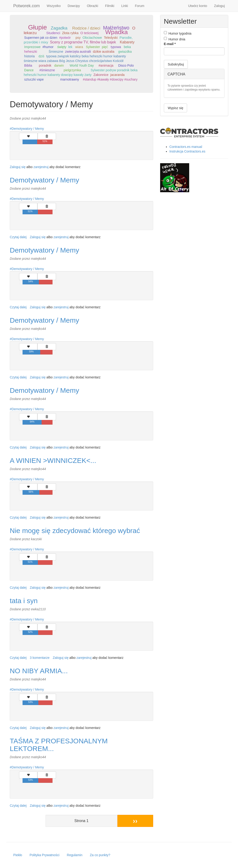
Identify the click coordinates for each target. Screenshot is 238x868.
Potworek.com (26, 6)
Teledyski (111, 38)
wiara (79, 47)
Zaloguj (219, 6)
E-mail (170, 44)
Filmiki (110, 6)
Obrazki (93, 6)
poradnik (45, 65)
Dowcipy (74, 6)
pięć (105, 47)
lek (70, 47)
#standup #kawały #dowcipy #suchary (110, 79)
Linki (125, 6)
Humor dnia (175, 39)
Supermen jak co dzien (41, 38)
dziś (41, 56)
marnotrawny (70, 79)
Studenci (53, 33)
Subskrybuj (176, 64)
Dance (29, 70)
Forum (140, 6)
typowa (116, 47)
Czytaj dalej (18, 237)
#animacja (106, 65)
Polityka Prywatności (44, 855)
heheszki (31, 52)
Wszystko (54, 6)
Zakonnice (101, 75)
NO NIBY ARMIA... (39, 671)
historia (29, 56)
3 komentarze (40, 658)
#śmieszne (47, 70)
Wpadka (117, 32)
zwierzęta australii (78, 52)
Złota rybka (70, 33)
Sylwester (93, 47)
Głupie (38, 27)
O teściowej (89, 33)
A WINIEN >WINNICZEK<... (53, 460)
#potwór (65, 38)
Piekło (18, 855)
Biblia (28, 65)
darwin (59, 65)
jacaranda (118, 75)
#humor (48, 47)
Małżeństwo (116, 28)
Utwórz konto (198, 6)
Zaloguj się (18, 167)
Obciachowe (92, 37)
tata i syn (24, 601)
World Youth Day (82, 65)
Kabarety (127, 42)
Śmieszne (56, 52)
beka (127, 47)
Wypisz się (176, 108)
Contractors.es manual (186, 147)
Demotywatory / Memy (28, 129)
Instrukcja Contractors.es (187, 151)
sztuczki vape (34, 79)
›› (135, 821)
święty (62, 47)
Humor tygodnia (178, 33)
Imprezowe (32, 47)
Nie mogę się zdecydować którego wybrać (75, 531)
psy (78, 38)
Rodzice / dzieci (86, 28)
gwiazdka (125, 52)
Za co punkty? (100, 855)
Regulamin (75, 855)
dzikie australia (104, 52)
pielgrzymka (72, 70)
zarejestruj (41, 167)
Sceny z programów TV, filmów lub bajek (83, 42)
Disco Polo (126, 65)
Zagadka (59, 28)
